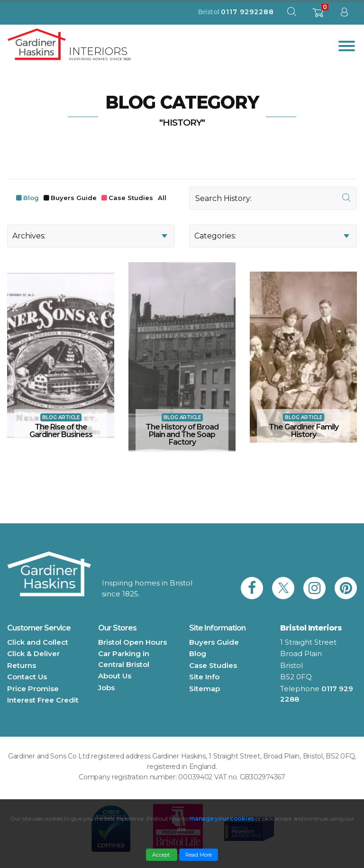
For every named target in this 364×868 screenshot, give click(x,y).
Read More (199, 855)
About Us (115, 676)
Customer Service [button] (39, 628)
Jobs (106, 688)
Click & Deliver (33, 653)
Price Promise (33, 689)
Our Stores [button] (117, 628)
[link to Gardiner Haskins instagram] (314, 588)
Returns (22, 665)
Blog (31, 198)
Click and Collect (38, 642)
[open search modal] (291, 14)
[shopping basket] (318, 15)
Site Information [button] (217, 628)
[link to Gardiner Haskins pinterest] (346, 588)
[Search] (273, 198)
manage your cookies (222, 818)
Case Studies (131, 198)
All (162, 198)
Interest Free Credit (43, 700)
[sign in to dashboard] (344, 14)
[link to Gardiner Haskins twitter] (283, 588)
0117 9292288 (247, 12)
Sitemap (205, 689)
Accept (162, 855)
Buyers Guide (74, 198)
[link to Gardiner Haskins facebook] (252, 588)
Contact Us (27, 677)
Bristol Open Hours (132, 642)
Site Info (204, 677)
